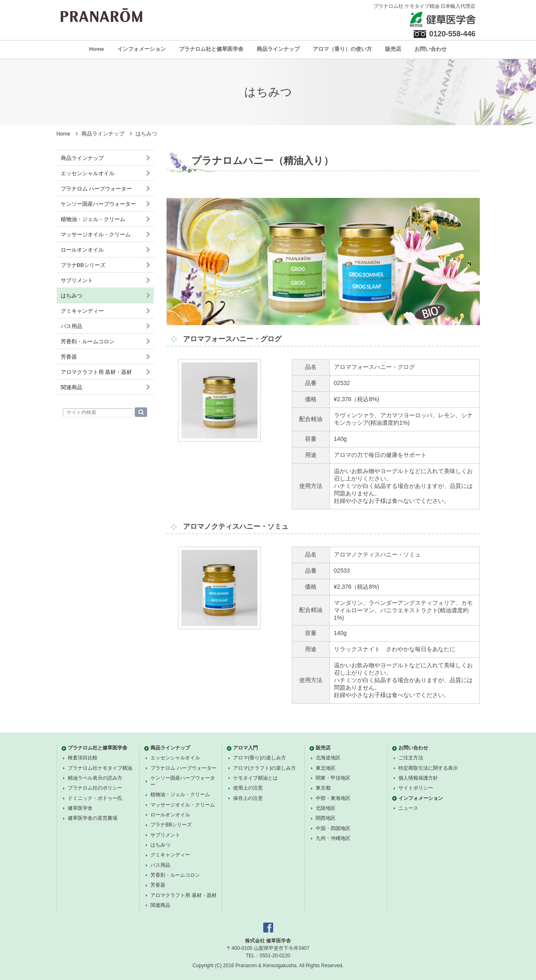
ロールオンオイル (82, 250)
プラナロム (101, 15)
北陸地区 (326, 808)
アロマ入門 (245, 748)
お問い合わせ (431, 49)
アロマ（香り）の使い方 (342, 49)
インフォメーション (142, 49)
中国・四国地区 (333, 828)
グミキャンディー (82, 311)
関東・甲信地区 (333, 778)
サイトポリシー (416, 788)
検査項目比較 (83, 758)
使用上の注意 (248, 788)
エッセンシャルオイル (88, 173)
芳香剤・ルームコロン (88, 341)
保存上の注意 (248, 798)
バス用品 (71, 326)
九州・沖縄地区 (333, 838)
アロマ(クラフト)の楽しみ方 (264, 768)
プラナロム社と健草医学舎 (211, 49)
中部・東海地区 (333, 798)
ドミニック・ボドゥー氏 (95, 798)
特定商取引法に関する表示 (428, 768)
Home (97, 49)
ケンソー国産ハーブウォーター (98, 204)
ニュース (408, 808)
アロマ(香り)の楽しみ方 (260, 758)
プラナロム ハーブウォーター (96, 189)
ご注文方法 (411, 758)
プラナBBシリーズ (83, 265)
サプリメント (77, 280)
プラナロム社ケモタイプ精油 (100, 768)
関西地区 (326, 818)
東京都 (323, 788)
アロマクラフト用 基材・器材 (96, 372)
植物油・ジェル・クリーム (93, 219)
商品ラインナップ (278, 49)
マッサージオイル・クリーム (96, 234)
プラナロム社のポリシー (95, 788)
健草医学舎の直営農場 (93, 818)
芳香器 (69, 357)
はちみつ (71, 296)
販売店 (393, 49)
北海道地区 (328, 758)
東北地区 (326, 768)
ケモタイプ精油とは (255, 778)
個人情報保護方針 (418, 778)
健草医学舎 (80, 808)
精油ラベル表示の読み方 (95, 778)
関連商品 (71, 387)
